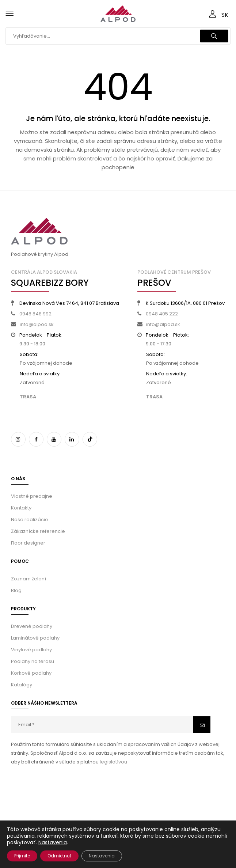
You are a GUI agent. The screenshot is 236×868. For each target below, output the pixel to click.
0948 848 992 (35, 314)
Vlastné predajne (32, 496)
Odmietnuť (59, 856)
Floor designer (28, 543)
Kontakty (21, 508)
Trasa (28, 397)
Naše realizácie (30, 520)
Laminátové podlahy (35, 638)
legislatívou (113, 762)
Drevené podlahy (32, 626)
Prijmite (22, 856)
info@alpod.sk (37, 324)
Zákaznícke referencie (38, 531)
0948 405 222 (162, 314)
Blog (16, 590)
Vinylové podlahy (31, 650)
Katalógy (22, 685)
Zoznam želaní (28, 579)
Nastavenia (53, 842)
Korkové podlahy (31, 673)
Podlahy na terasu (33, 661)
